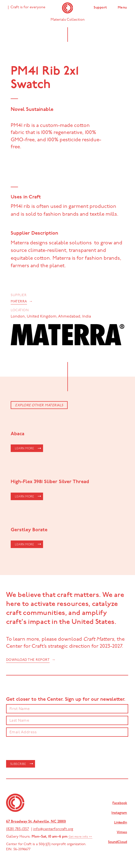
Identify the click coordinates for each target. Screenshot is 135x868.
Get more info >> (80, 837)
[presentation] (43, 749)
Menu (122, 8)
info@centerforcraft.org (53, 829)
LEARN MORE (24, 449)
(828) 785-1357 (18, 829)
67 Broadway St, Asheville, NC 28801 (36, 822)
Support (100, 8)
